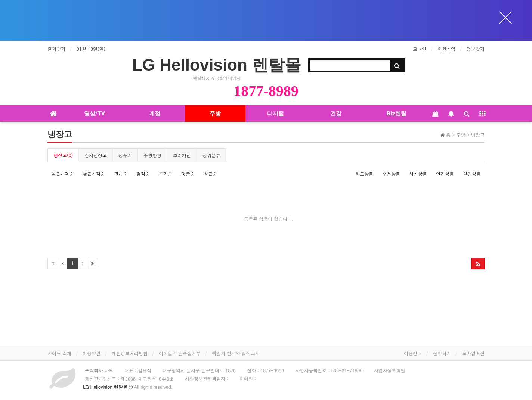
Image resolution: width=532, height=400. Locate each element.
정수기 (125, 155)
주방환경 (152, 155)
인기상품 (445, 173)
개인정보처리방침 (130, 353)
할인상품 (472, 173)
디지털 (276, 114)
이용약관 (92, 353)
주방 (215, 114)
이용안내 (413, 353)
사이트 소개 (59, 353)
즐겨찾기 (56, 49)
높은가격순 (62, 173)
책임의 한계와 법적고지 (236, 353)
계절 (155, 114)
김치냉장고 (96, 155)
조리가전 (182, 155)
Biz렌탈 (397, 114)
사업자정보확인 (389, 370)
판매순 (121, 173)
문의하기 (442, 353)
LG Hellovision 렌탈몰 (217, 65)
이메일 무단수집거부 (180, 353)
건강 (336, 114)
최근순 (210, 173)
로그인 (420, 49)
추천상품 (391, 173)
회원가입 (446, 49)
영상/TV (95, 114)
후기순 (166, 173)
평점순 (143, 173)
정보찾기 (476, 49)
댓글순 (188, 173)
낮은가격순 (94, 173)
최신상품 (418, 173)
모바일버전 (473, 353)
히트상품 (364, 173)
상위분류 (211, 155)
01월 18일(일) (91, 49)
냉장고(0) (63, 155)
